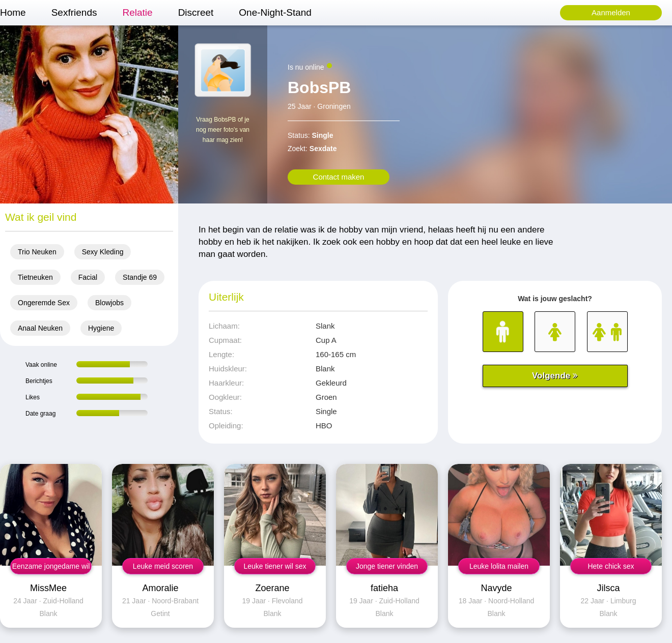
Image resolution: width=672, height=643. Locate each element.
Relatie (137, 12)
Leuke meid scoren (163, 566)
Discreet (196, 12)
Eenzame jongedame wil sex (51, 568)
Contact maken (339, 177)
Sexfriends (74, 12)
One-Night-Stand (275, 12)
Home (13, 12)
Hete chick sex (611, 566)
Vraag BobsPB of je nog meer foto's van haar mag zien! (223, 130)
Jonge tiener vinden (387, 566)
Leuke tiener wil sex (275, 566)
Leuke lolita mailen (499, 566)
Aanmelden (611, 12)
